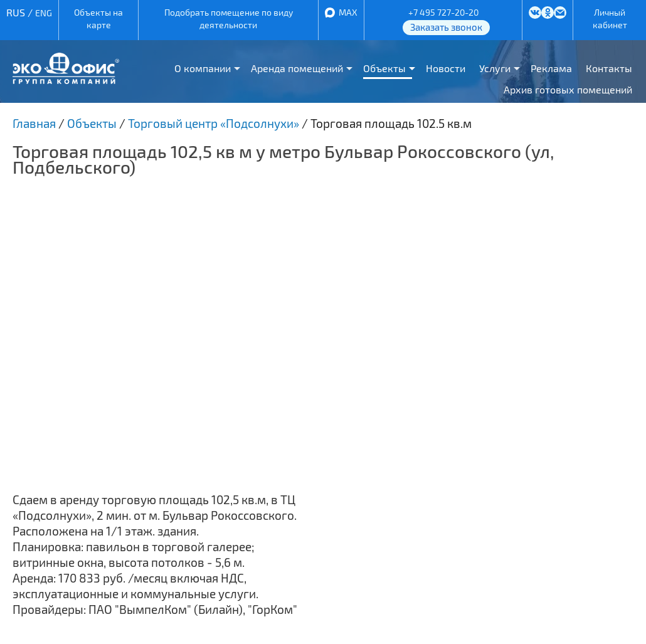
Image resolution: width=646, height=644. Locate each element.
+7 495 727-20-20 (443, 12)
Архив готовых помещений (568, 89)
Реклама (551, 68)
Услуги (495, 68)
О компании (203, 68)
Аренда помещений (297, 68)
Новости (446, 68)
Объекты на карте (98, 18)
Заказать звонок (446, 27)
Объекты (384, 68)
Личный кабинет (610, 18)
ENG (44, 13)
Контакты (609, 68)
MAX (348, 12)
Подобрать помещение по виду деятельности (229, 18)
